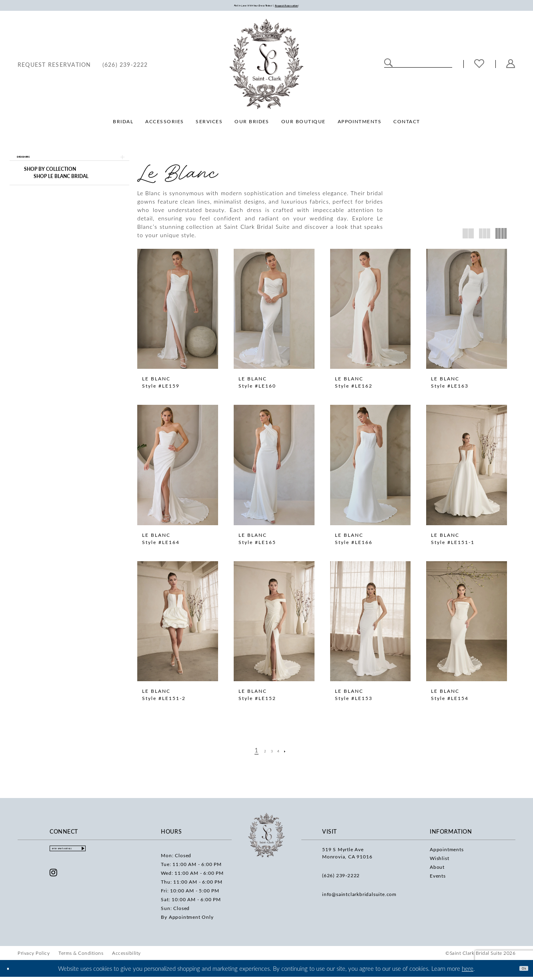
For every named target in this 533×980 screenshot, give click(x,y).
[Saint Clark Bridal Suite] (266, 67)
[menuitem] (54, 67)
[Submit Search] (389, 66)
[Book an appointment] (54, 67)
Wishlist (439, 861)
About (437, 870)
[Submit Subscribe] (119, 854)
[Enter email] (87, 854)
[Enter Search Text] (418, 66)
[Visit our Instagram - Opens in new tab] (54, 880)
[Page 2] (261, 753)
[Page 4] (283, 753)
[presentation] (178, 312)
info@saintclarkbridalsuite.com (359, 897)
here (468, 972)
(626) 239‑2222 (341, 878)
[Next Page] (294, 753)
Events (438, 879)
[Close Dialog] (12, 971)
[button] (511, 67)
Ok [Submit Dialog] (520, 971)
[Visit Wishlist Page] (479, 67)
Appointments (447, 852)
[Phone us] (125, 67)
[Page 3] (272, 753)
